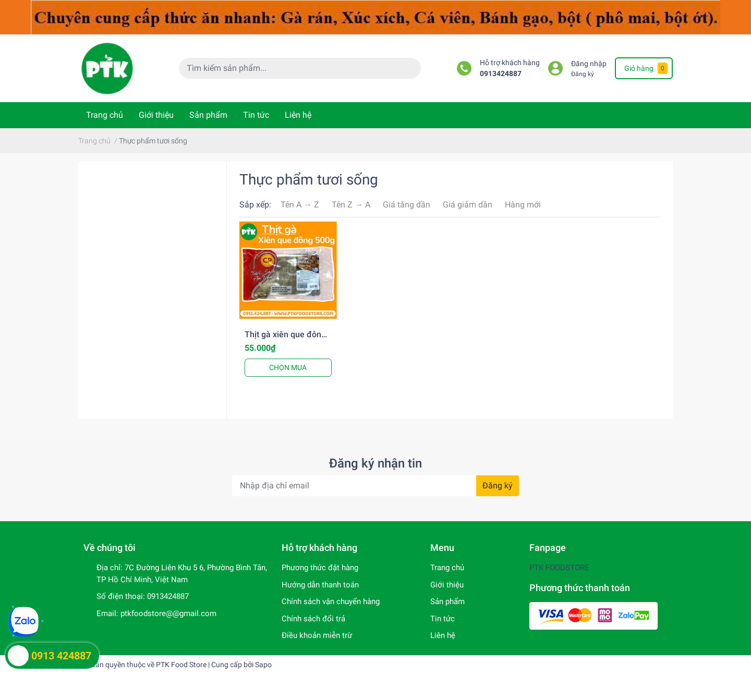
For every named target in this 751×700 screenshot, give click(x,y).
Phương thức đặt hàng (320, 568)
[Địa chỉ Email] (375, 486)
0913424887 (501, 74)
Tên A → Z (300, 205)
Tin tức (256, 115)
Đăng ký (583, 74)
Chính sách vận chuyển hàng (331, 601)
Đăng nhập (589, 64)
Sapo (263, 665)
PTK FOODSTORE (559, 568)
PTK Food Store (181, 665)
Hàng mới (523, 205)
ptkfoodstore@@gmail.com (168, 613)
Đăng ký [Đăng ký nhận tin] (498, 486)
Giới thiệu (156, 115)
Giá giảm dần (468, 205)
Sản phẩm (208, 115)
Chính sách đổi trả (313, 619)
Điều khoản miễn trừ (317, 635)
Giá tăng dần (407, 205)
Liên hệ (298, 115)
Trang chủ (105, 115)
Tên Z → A (351, 205)
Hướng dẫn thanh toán (320, 585)
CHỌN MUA (288, 367)
